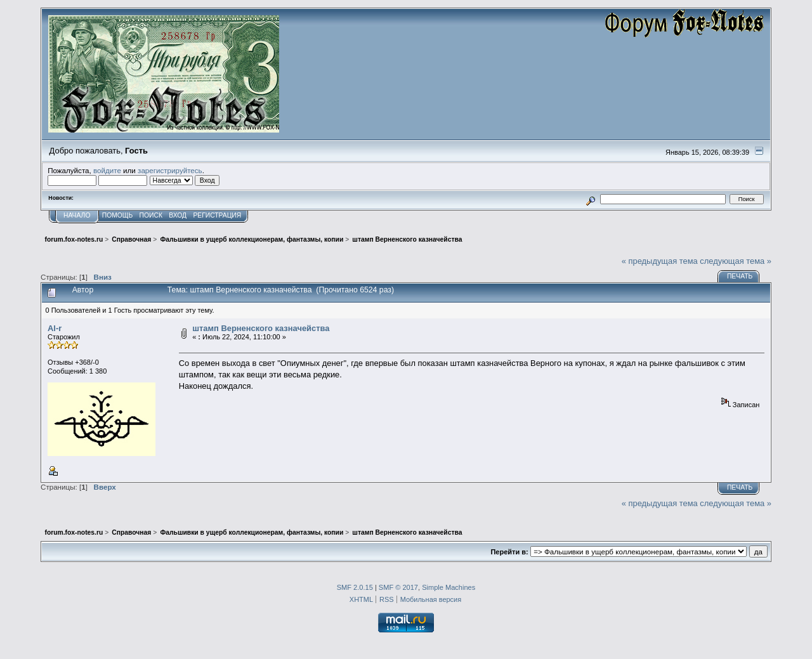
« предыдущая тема (660, 261)
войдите (107, 170)
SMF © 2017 (398, 587)
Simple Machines (449, 587)
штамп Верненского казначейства (261, 328)
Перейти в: (509, 552)
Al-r (55, 328)
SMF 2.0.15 (355, 587)
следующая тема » (736, 261)
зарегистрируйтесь (170, 170)
